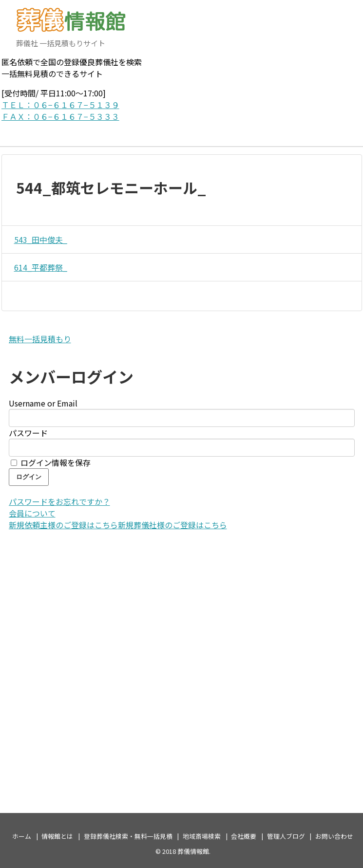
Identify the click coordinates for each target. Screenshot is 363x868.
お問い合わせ (334, 836)
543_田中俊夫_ (38, 240)
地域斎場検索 (202, 836)
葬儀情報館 (193, 851)
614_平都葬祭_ (38, 267)
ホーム (22, 836)
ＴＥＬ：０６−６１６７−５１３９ (60, 105)
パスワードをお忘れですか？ (59, 501)
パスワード (28, 433)
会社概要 (244, 836)
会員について (32, 513)
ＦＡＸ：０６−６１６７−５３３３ (60, 116)
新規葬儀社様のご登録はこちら (172, 525)
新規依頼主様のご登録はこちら (63, 525)
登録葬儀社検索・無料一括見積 (128, 836)
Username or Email (43, 403)
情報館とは (57, 836)
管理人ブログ (286, 836)
